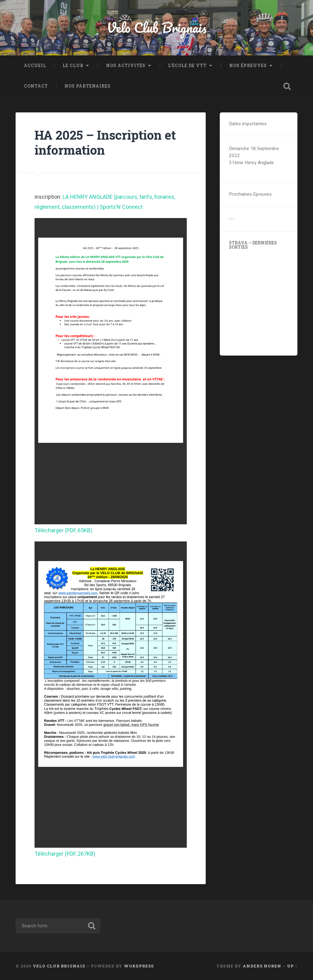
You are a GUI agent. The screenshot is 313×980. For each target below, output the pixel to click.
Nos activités (126, 66)
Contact (36, 86)
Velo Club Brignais (157, 27)
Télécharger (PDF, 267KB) (65, 854)
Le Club (73, 66)
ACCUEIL (35, 66)
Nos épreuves (248, 66)
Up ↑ (292, 966)
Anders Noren (262, 966)
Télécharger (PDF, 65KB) (63, 530)
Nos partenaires (88, 86)
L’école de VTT (187, 66)
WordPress (139, 966)
